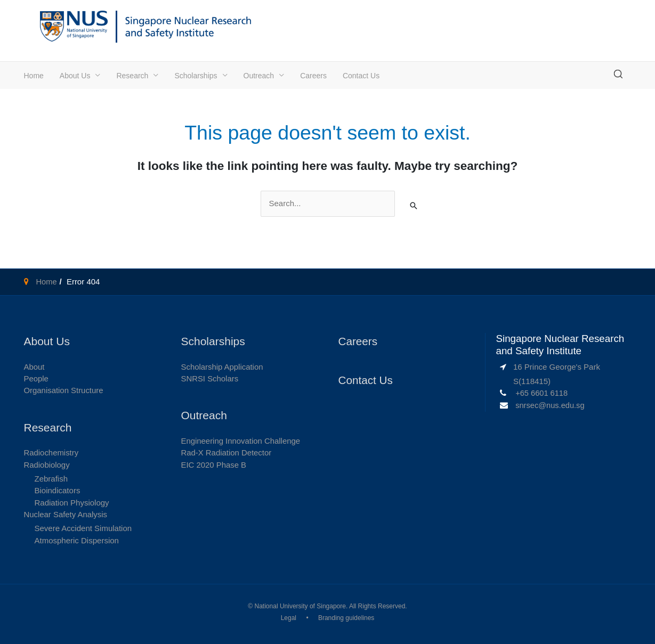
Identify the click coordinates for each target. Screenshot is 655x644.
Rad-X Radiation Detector (227, 453)
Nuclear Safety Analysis (66, 515)
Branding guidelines (346, 618)
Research (132, 76)
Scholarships (196, 76)
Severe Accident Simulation (83, 529)
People (37, 378)
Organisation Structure (64, 390)
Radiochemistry (51, 453)
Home (34, 76)
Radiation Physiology (72, 503)
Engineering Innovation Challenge (241, 441)
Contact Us (361, 76)
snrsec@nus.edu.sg (551, 405)
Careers (313, 76)
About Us (75, 76)
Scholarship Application (223, 366)
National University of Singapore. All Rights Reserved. (331, 607)
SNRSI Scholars (210, 378)
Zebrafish (51, 479)
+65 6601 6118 (542, 393)
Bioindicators (58, 491)
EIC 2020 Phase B (214, 465)
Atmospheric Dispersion (77, 540)
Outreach (259, 76)
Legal (289, 618)
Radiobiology (47, 465)
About (34, 366)
